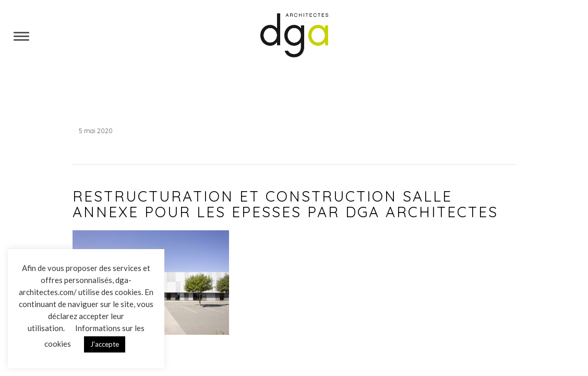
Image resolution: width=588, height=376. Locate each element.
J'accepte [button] (105, 344)
